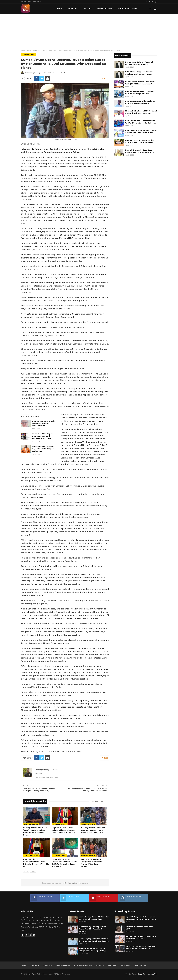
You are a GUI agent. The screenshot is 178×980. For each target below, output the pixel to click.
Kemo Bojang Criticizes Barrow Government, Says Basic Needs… (94, 940)
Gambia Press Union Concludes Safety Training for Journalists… (140, 141)
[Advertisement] (89, 31)
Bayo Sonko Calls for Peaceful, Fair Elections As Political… (139, 63)
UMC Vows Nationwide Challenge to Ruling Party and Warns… (140, 102)
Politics (87, 9)
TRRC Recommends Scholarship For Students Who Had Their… (141, 947)
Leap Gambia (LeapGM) (148, 974)
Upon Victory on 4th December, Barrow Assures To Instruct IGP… (141, 918)
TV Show (73, 9)
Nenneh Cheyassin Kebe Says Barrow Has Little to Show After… (140, 151)
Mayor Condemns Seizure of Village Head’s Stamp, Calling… (93, 950)
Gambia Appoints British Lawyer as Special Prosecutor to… (43, 423)
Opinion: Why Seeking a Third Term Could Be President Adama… (92, 929)
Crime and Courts (29, 55)
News (59, 9)
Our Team (125, 965)
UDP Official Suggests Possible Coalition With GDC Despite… (139, 73)
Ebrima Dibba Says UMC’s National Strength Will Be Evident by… (141, 112)
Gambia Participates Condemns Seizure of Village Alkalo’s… (140, 92)
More (121, 9)
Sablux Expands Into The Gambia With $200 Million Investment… (140, 83)
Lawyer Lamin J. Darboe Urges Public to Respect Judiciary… (43, 449)
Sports (100, 965)
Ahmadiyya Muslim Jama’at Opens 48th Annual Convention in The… (141, 132)
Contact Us (37, 2)
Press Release (105, 9)
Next (33, 871)
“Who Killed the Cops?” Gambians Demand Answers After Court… (43, 436)
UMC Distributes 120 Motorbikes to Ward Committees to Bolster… (140, 122)
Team (30, 2)
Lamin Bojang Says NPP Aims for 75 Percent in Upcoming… (94, 918)
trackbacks (66, 883)
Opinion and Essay (83, 965)
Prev (26, 871)
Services (24, 2)
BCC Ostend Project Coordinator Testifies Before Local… (141, 938)
